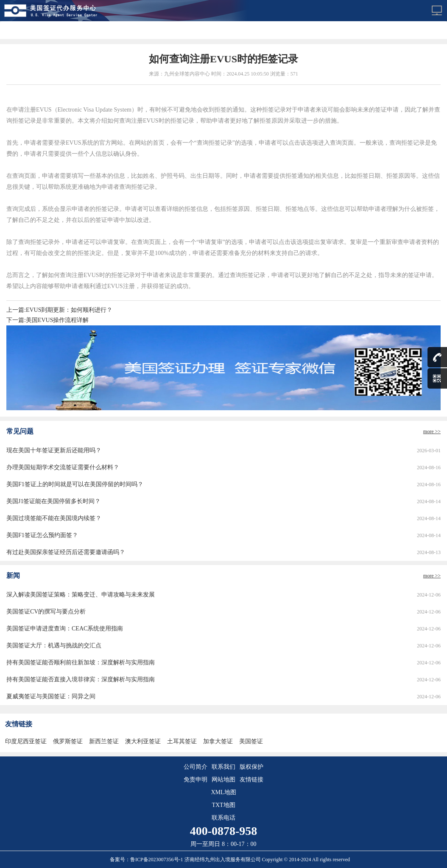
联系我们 (223, 767)
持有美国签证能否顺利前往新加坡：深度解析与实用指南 (81, 662)
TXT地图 (223, 805)
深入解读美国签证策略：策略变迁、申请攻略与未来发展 (81, 595)
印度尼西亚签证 (26, 741)
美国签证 (251, 741)
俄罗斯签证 (68, 741)
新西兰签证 (104, 741)
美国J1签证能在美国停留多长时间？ (53, 501)
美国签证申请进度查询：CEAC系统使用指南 (65, 629)
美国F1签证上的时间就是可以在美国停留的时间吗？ (75, 484)
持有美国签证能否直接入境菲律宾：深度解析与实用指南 (81, 679)
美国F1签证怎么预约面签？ (42, 535)
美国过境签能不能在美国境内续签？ (54, 518)
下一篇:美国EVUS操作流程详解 (47, 320)
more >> (432, 431)
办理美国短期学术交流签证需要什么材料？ (63, 467)
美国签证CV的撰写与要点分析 (46, 612)
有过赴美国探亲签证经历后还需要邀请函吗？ (66, 552)
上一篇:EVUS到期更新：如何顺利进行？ (59, 310)
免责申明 (196, 780)
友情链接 (251, 780)
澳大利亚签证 (143, 741)
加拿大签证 (218, 741)
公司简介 (196, 767)
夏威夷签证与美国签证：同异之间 (51, 696)
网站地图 (223, 780)
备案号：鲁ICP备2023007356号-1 (147, 860)
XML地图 (223, 792)
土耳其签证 (182, 741)
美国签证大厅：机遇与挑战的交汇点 (54, 645)
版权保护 (251, 767)
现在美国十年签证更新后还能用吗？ (54, 450)
